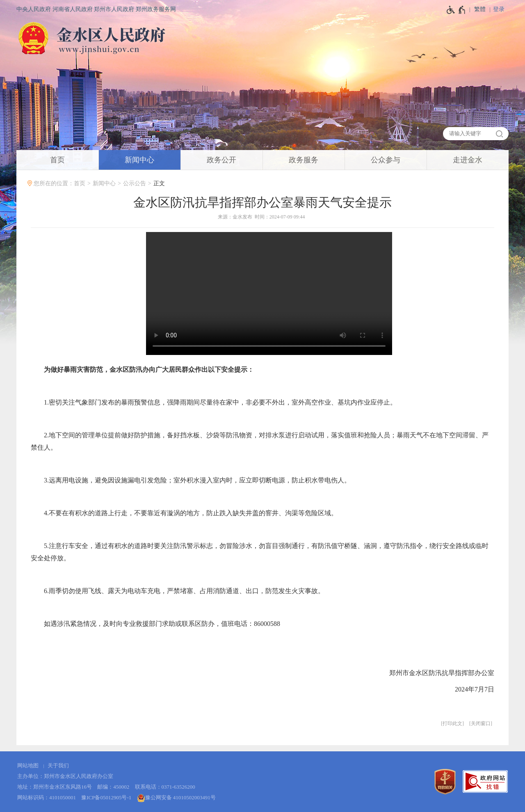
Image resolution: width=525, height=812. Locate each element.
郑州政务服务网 (156, 9)
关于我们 (58, 765)
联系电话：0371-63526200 (165, 787)
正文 (159, 183)
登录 (499, 9)
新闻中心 (104, 183)
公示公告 (135, 183)
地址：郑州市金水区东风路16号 (55, 787)
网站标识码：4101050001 (47, 797)
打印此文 (452, 723)
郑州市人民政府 (114, 9)
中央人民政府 (34, 9)
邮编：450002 (113, 787)
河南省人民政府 (73, 9)
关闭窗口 (481, 723)
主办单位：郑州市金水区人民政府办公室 (65, 776)
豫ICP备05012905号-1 (106, 797)
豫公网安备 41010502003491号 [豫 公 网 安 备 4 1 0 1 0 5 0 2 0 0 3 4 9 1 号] (176, 798)
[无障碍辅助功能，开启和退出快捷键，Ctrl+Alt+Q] (456, 10)
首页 (80, 183)
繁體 (480, 9)
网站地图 (28, 765)
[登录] (501, 9)
